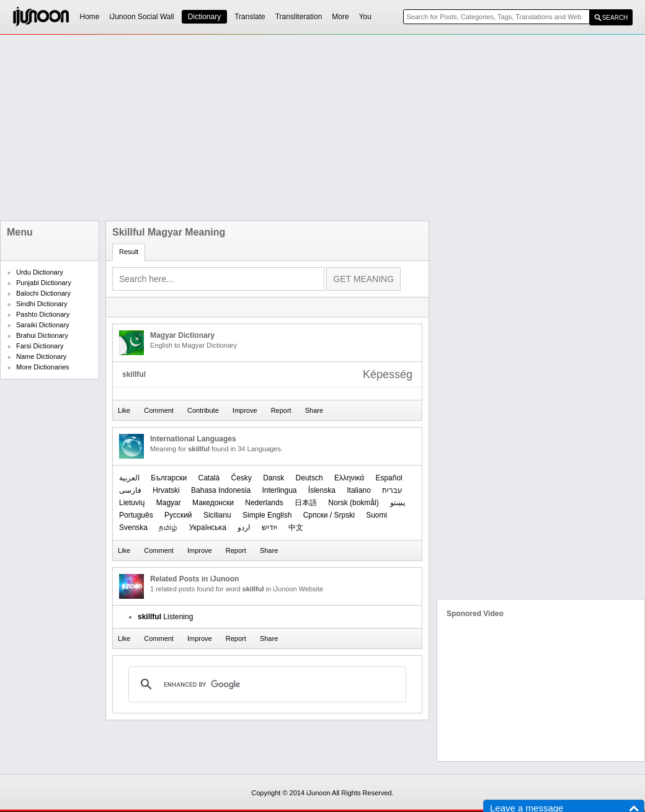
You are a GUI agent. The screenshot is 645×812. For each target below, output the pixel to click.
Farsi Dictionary (40, 346)
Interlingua (279, 490)
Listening (165, 617)
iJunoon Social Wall (142, 17)
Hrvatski (166, 490)
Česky (242, 478)
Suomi (376, 515)
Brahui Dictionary (42, 335)
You (365, 17)
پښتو (398, 503)
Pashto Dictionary (43, 314)
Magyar (169, 503)
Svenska (133, 527)
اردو (244, 527)
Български (169, 478)
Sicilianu (217, 515)
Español (389, 478)
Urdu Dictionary (40, 272)
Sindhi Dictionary (42, 304)
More (340, 17)
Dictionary (204, 17)
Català (209, 478)
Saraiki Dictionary (43, 325)
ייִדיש (269, 527)
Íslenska (322, 490)
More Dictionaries (43, 367)
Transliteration (299, 17)
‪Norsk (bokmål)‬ (353, 503)
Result (129, 252)
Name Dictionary (41, 356)
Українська (208, 527)
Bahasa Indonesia (221, 490)
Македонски (213, 503)
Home (90, 17)
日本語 (306, 503)
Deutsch (309, 478)
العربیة (129, 478)
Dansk (274, 478)
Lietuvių (132, 503)
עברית (392, 490)
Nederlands (264, 503)
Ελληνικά (349, 478)
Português (136, 515)
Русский (178, 515)
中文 (296, 527)
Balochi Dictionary (43, 293)
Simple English (267, 515)
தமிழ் (168, 527)
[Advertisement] (278, 128)
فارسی (130, 490)
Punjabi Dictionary (44, 283)
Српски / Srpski (329, 515)
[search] (265, 684)
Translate (250, 17)
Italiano (359, 490)
